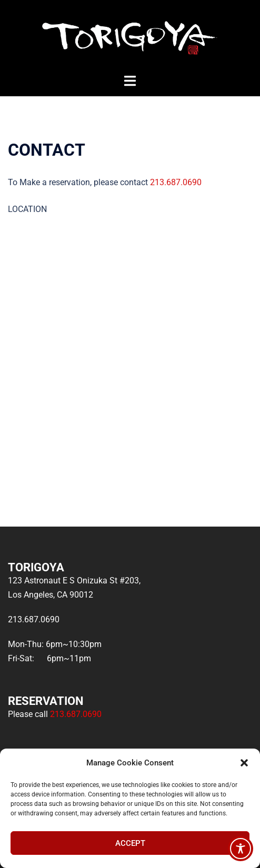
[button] (244, 763)
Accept (130, 843)
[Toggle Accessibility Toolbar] (241, 849)
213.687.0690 (176, 182)
